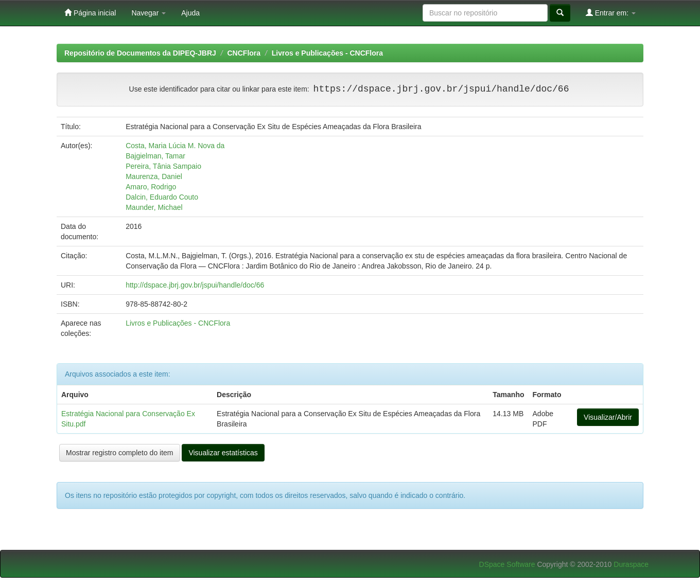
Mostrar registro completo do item (120, 453)
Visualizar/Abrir (608, 417)
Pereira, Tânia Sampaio (163, 166)
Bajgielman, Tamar (155, 156)
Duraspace (631, 564)
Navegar (148, 13)
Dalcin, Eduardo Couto (162, 197)
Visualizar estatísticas (223, 453)
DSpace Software (507, 564)
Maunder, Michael (154, 207)
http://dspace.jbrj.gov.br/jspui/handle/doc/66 (195, 285)
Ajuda (190, 13)
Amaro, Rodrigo (151, 187)
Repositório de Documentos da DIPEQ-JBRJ (140, 53)
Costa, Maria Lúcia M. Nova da (175, 146)
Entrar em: (611, 13)
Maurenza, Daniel (154, 176)
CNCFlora (244, 53)
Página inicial (90, 13)
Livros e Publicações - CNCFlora (327, 53)
